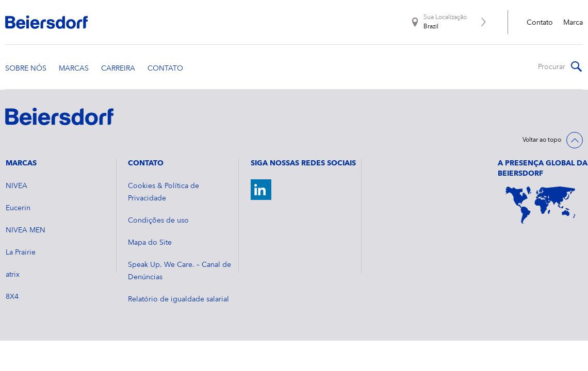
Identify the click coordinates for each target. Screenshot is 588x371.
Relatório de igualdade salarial (178, 299)
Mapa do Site (150, 243)
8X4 (12, 297)
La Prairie (21, 252)
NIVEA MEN (26, 230)
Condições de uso (158, 221)
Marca (573, 23)
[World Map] (540, 205)
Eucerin (18, 208)
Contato (540, 23)
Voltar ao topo (542, 140)
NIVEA (17, 186)
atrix (13, 275)
